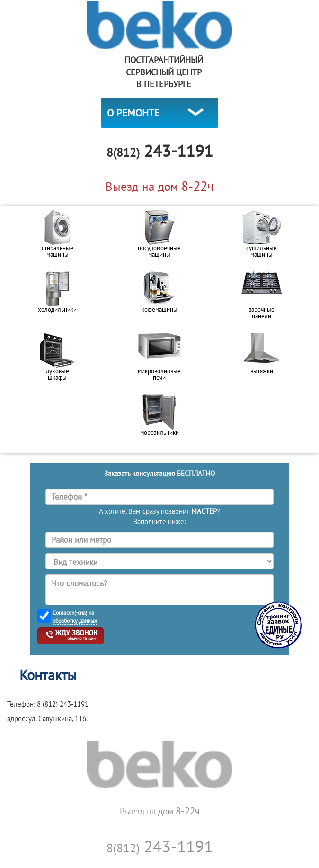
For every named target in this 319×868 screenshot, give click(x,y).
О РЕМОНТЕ (133, 113)
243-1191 (160, 846)
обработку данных (75, 621)
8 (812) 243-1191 (63, 704)
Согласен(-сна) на (75, 617)
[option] (57, 237)
